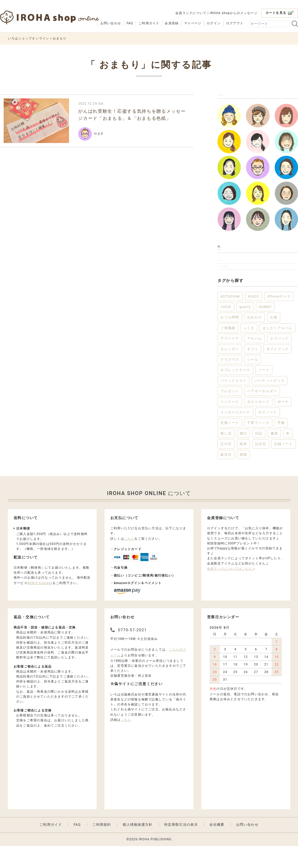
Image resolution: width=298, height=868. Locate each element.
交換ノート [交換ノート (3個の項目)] (230, 445)
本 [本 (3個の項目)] (288, 455)
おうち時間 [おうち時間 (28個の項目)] (230, 339)
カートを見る (280, 13)
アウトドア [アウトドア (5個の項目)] (230, 360)
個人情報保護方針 (137, 846)
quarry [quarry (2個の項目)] (245, 329)
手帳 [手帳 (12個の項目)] (281, 445)
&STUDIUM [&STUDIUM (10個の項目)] (230, 318)
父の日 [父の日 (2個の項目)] (226, 466)
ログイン (214, 23)
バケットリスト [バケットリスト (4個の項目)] (233, 402)
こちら (129, 560)
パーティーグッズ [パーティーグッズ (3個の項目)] (270, 402)
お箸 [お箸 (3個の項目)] (274, 339)
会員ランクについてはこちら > (231, 590)
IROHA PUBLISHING (155, 861)
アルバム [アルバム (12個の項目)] (254, 360)
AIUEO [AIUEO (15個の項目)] (253, 318)
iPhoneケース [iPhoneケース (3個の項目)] (279, 318)
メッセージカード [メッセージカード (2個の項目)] (235, 434)
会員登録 (172, 23)
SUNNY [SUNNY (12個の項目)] (265, 329)
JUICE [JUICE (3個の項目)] (226, 329)
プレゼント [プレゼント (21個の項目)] (230, 413)
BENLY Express (40, 605)
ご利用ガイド (149, 23)
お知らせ (227, 258)
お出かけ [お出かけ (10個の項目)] (254, 339)
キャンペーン (231, 275)
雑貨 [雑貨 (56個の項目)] (243, 476)
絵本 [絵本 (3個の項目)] (243, 466)
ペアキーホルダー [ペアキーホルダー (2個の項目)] (262, 413)
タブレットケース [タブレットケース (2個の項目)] (235, 392)
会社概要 (217, 846)
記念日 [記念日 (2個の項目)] (261, 466)
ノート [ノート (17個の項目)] (264, 392)
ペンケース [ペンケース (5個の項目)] (230, 423)
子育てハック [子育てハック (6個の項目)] (258, 445)
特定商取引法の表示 (181, 846)
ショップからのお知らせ (240, 286)
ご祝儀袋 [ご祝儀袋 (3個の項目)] (228, 350)
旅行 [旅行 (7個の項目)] (243, 455)
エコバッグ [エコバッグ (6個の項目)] (279, 360)
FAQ (130, 23)
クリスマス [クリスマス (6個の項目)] (230, 381)
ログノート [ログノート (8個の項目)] (268, 434)
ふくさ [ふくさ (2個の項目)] (249, 350)
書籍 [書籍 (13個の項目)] (274, 455)
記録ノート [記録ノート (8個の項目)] (284, 466)
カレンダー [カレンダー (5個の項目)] (230, 371)
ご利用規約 (102, 846)
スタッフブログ (234, 98)
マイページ (193, 23)
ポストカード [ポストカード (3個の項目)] (258, 423)
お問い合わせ (111, 23)
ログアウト (235, 23)
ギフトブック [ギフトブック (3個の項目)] (278, 371)
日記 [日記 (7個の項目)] (259, 455)
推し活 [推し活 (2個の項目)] (226, 455)
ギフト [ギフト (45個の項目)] (253, 371)
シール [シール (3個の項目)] (253, 381)
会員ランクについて (191, 13)
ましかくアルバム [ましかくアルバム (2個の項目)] (277, 350)
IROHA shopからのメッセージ (233, 13)
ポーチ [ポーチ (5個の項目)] (283, 423)
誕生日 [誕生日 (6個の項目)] (226, 476)
